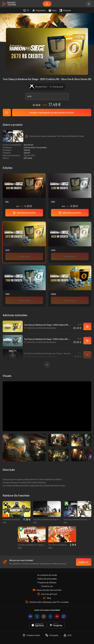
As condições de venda (47, 575)
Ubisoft (27, 150)
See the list (28, 145)
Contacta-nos (47, 586)
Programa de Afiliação (47, 582)
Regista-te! (84, 562)
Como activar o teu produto (35, 147)
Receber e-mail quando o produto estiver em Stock (52, 113)
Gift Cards (28, 158)
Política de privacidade (47, 579)
